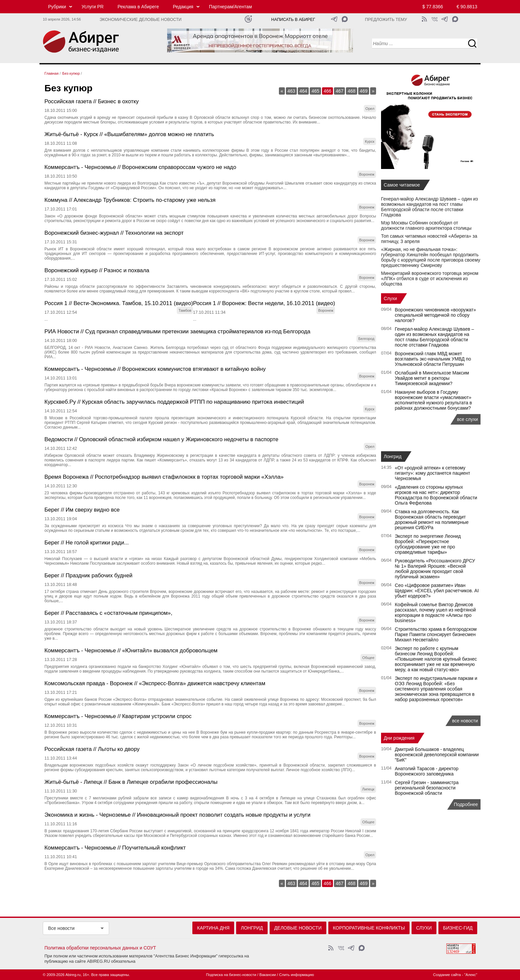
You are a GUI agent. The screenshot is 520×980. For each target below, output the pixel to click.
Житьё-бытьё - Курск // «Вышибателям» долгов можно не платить (129, 134)
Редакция (183, 7)
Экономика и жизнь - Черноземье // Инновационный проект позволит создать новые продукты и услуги (177, 815)
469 (364, 91)
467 (339, 91)
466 (327, 91)
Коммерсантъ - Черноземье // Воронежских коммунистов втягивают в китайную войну (155, 369)
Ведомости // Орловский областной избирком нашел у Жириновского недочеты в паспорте (161, 439)
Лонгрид (393, 456)
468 (351, 91)
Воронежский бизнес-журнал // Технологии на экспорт (114, 233)
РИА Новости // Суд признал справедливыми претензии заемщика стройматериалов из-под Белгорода (177, 331)
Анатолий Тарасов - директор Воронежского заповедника (427, 771)
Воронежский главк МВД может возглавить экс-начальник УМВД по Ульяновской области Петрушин (433, 359)
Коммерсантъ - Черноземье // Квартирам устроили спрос (118, 716)
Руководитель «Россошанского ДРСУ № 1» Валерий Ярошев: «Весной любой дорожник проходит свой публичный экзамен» (435, 569)
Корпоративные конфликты (369, 928)
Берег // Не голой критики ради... (87, 543)
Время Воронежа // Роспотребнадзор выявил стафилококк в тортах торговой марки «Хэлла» (164, 477)
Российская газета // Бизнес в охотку (92, 101)
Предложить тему (386, 20)
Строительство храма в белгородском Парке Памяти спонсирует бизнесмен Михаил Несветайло (436, 634)
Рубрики (57, 7)
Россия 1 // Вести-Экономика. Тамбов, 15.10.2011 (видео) (119, 303)
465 (315, 91)
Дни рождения (399, 738)
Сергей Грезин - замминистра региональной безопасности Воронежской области (427, 788)
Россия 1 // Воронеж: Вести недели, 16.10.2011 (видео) (264, 303)
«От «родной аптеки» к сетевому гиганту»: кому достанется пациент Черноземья (433, 473)
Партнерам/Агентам (230, 7)
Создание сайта (447, 975)
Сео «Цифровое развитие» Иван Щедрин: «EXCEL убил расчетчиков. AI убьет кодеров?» (437, 591)
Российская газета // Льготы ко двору (92, 749)
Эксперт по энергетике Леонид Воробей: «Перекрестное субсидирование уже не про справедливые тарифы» (428, 544)
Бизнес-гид (458, 928)
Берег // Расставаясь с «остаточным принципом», (108, 613)
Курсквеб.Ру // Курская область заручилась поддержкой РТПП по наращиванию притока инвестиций (174, 402)
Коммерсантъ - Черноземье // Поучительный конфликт (115, 848)
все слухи (467, 419)
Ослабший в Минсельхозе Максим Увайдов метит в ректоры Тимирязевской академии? (432, 378)
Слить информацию (296, 975)
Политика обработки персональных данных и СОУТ (100, 948)
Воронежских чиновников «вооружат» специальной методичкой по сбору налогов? (436, 315)
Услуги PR (93, 7)
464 (303, 91)
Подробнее (466, 804)
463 (291, 91)
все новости (465, 721)
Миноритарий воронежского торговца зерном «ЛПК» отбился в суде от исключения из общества (430, 279)
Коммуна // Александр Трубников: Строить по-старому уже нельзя (130, 200)
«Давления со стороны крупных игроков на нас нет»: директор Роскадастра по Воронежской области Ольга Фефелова (436, 495)
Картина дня (213, 928)
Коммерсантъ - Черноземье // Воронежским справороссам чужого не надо (140, 167)
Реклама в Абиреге (138, 7)
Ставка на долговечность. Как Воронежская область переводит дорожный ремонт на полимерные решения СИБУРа (432, 520)
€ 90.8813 (467, 7)
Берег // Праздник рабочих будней (88, 575)
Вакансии (268, 975)
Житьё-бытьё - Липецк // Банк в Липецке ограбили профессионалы (131, 782)
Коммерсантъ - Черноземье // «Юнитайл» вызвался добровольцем (131, 651)
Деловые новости (298, 928)
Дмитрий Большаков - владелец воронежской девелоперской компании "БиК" (437, 755)
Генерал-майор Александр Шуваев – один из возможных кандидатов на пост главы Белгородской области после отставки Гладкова (429, 207)
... (46, 319)
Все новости (61, 928)
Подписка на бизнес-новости (231, 975)
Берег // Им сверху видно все (82, 510)
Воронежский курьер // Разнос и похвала (97, 270)
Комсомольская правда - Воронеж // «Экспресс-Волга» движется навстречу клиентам (155, 683)
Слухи (390, 298)
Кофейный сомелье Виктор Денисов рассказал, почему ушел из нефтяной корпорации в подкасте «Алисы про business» (435, 612)
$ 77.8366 (433, 7)
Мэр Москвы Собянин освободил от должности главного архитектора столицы (426, 225)
